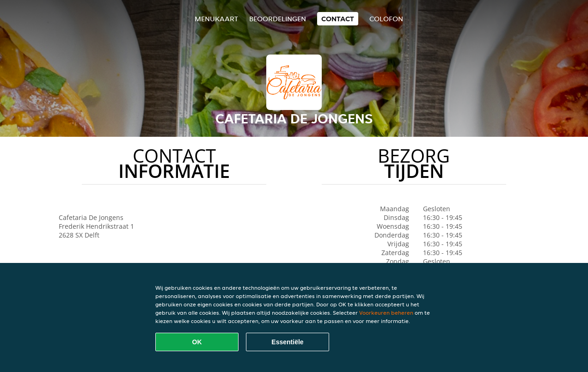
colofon (386, 19)
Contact (338, 19)
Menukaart (216, 19)
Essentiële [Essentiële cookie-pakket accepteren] (287, 342)
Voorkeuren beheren (386, 313)
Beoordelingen (278, 19)
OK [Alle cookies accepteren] (197, 342)
